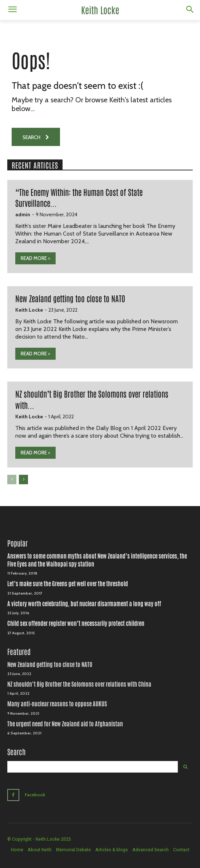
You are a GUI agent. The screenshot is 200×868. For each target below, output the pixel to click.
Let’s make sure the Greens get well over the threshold (68, 584)
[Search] (185, 767)
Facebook (35, 795)
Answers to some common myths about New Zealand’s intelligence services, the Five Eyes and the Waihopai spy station (97, 560)
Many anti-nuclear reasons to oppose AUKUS (57, 704)
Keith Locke (29, 310)
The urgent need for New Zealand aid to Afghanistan (65, 724)
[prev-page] (12, 480)
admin (23, 214)
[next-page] (23, 480)
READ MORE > (35, 258)
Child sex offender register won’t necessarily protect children (76, 624)
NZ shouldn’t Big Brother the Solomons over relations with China (79, 684)
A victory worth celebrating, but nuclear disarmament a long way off (84, 604)
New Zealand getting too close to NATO (70, 298)
